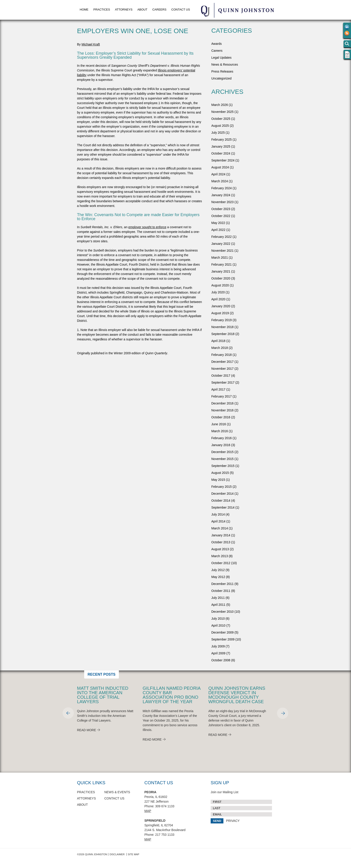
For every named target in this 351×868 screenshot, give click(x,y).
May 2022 (218, 223)
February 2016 (222, 438)
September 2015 (223, 466)
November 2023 (223, 202)
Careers (159, 10)
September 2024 (223, 160)
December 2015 (223, 452)
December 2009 (223, 632)
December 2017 (223, 362)
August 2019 (220, 313)
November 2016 (223, 410)
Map (148, 811)
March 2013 (220, 556)
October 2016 (221, 417)
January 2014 (221, 535)
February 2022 (222, 237)
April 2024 (218, 174)
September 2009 (223, 639)
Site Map (134, 854)
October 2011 (221, 591)
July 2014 (218, 514)
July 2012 (218, 570)
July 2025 (218, 133)
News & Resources (225, 64)
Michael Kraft (91, 44)
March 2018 (220, 348)
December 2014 (223, 494)
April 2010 (218, 625)
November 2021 (223, 251)
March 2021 (220, 258)
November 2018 (223, 327)
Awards (216, 44)
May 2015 (218, 480)
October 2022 (221, 216)
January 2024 (221, 195)
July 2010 (218, 619)
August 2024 (220, 167)
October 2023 (221, 209)
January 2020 (221, 306)
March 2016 (220, 431)
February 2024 (222, 188)
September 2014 (223, 507)
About (142, 10)
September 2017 (223, 382)
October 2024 (221, 153)
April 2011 (218, 605)
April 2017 (218, 389)
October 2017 (221, 376)
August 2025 (220, 126)
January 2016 (221, 445)
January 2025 (221, 146)
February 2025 (222, 140)
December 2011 (223, 584)
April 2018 (218, 341)
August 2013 (220, 549)
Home (84, 10)
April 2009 (218, 653)
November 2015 (223, 459)
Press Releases (222, 71)
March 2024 (220, 181)
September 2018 (223, 334)
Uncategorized (221, 78)
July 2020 (218, 292)
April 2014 (218, 521)
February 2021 (222, 264)
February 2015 (222, 487)
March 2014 (220, 528)
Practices (102, 10)
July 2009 (218, 646)
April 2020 (218, 299)
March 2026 (220, 105)
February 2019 (222, 320)
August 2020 (220, 285)
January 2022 (221, 244)
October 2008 (221, 660)
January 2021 (221, 271)
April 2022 (218, 230)
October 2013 (221, 542)
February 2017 (222, 396)
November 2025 (223, 112)
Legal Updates (221, 58)
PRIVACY (233, 821)
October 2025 (221, 119)
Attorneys (124, 10)
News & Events (117, 792)
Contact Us (181, 10)
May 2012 (218, 577)
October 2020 (221, 278)
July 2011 (218, 598)
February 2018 (222, 355)
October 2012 (221, 563)
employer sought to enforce (147, 227)
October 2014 (221, 501)
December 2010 (223, 612)
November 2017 (223, 369)
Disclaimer (117, 854)
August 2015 (220, 473)
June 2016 (219, 424)
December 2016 (223, 403)
